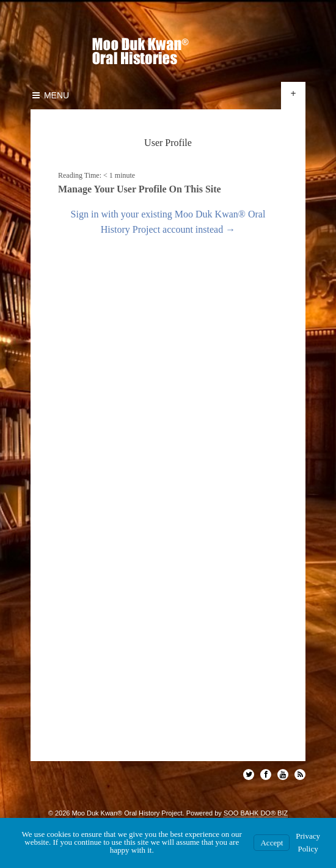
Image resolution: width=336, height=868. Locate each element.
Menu (50, 95)
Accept (272, 843)
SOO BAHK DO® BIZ (256, 813)
